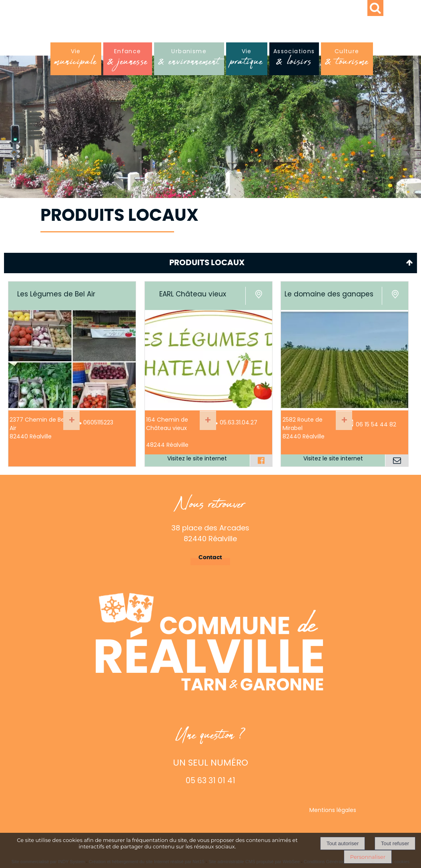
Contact (210, 558)
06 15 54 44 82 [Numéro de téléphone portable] (376, 424)
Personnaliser (368, 857)
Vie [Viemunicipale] (76, 59)
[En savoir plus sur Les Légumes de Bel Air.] (71, 420)
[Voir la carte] (259, 296)
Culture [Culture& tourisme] (347, 59)
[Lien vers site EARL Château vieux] (208, 406)
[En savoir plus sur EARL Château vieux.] (208, 420)
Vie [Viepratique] (247, 59)
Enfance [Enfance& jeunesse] (128, 59)
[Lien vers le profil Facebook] (261, 460)
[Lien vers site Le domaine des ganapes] (345, 406)
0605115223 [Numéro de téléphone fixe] (98, 422)
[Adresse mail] (397, 460)
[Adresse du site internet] (197, 460)
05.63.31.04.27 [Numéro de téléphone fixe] (239, 422)
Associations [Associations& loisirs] (294, 59)
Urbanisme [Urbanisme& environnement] (189, 59)
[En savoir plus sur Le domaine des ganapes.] (344, 420)
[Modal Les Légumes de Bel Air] (72, 406)
